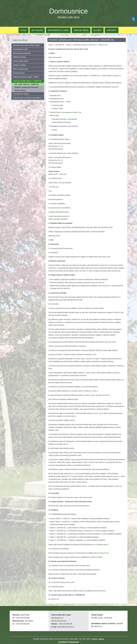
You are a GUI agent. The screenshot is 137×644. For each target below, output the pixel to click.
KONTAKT (112, 30)
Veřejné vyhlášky (19, 65)
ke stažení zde (103, 553)
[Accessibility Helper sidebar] (134, 19)
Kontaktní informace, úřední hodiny (26, 45)
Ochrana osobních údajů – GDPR (26, 77)
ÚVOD (24, 30)
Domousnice (69, 11)
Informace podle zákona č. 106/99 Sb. (28, 81)
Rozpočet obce (19, 73)
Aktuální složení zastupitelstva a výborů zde (66, 112)
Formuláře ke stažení (21, 94)
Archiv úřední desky (21, 61)
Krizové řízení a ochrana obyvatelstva (27, 98)
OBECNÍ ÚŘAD (81, 30)
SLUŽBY (98, 30)
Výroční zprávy (20, 90)
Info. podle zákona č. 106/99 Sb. (27, 84)
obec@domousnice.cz (62, 216)
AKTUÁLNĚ (37, 30)
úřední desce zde (104, 257)
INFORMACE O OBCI (58, 30)
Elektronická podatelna (22, 53)
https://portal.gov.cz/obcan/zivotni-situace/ (74, 506)
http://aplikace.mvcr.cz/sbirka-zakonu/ (95, 544)
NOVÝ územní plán (20, 69)
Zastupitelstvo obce (20, 49)
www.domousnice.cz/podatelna (60, 208)
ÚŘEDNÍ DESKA (19, 57)
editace (95, 639)
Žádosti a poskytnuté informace (26, 87)
